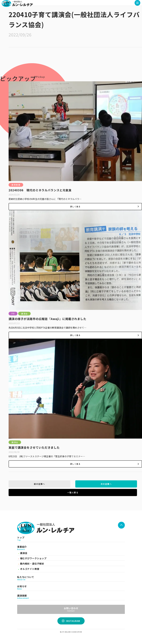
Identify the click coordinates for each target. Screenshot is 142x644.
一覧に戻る (73, 492)
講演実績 (71, 597)
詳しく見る (75, 207)
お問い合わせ (71, 609)
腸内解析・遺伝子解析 (32, 564)
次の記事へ (106, 484)
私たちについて (71, 578)
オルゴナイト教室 (30, 569)
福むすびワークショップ (33, 558)
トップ (71, 539)
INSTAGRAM (71, 621)
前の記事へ (40, 484)
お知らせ (71, 587)
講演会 (24, 553)
